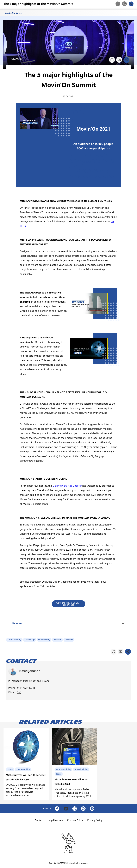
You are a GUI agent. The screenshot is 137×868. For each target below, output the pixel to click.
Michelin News (13, 13)
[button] (132, 5)
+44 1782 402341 (26, 688)
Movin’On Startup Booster (67, 486)
